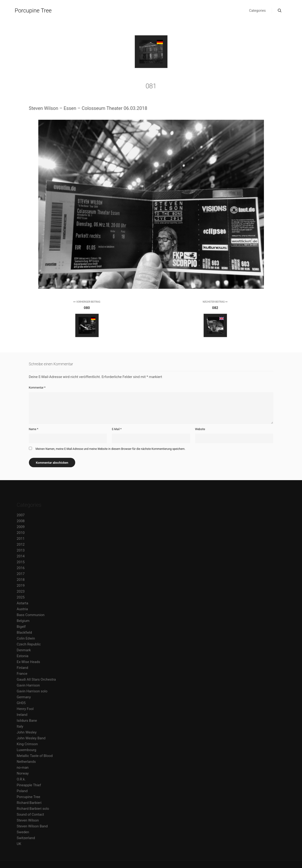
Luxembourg (26, 750)
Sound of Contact (30, 814)
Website (200, 429)
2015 (21, 562)
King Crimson (27, 744)
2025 (21, 597)
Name (34, 429)
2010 (21, 533)
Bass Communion (31, 615)
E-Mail (117, 429)
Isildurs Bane (27, 721)
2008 (21, 521)
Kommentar (37, 388)
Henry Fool (25, 709)
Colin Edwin (26, 638)
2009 (21, 527)
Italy (20, 726)
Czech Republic (29, 644)
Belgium (23, 621)
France (22, 674)
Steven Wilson (28, 820)
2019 (21, 586)
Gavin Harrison (28, 685)
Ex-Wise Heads (28, 662)
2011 (21, 539)
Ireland (22, 715)
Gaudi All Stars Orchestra (36, 679)
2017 (21, 574)
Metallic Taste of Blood (35, 756)
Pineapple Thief (29, 785)
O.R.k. (21, 779)
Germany (24, 697)
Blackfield (24, 633)
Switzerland (26, 838)
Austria (22, 609)
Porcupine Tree (33, 11)
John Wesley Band (31, 738)
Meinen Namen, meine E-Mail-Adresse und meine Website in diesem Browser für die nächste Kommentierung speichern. (110, 449)
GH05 (21, 703)
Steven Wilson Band (32, 826)
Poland (22, 791)
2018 (21, 580)
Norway (23, 773)
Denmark (24, 650)
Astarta (22, 603)
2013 (21, 550)
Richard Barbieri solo (33, 809)
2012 (21, 544)
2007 (21, 515)
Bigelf (21, 627)
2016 (21, 568)
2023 (21, 591)
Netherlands (26, 762)
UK (19, 844)
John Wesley (27, 732)
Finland (22, 668)
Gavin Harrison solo (32, 691)
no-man (23, 768)
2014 (21, 556)
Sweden (23, 832)
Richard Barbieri (29, 803)
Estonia (23, 656)
